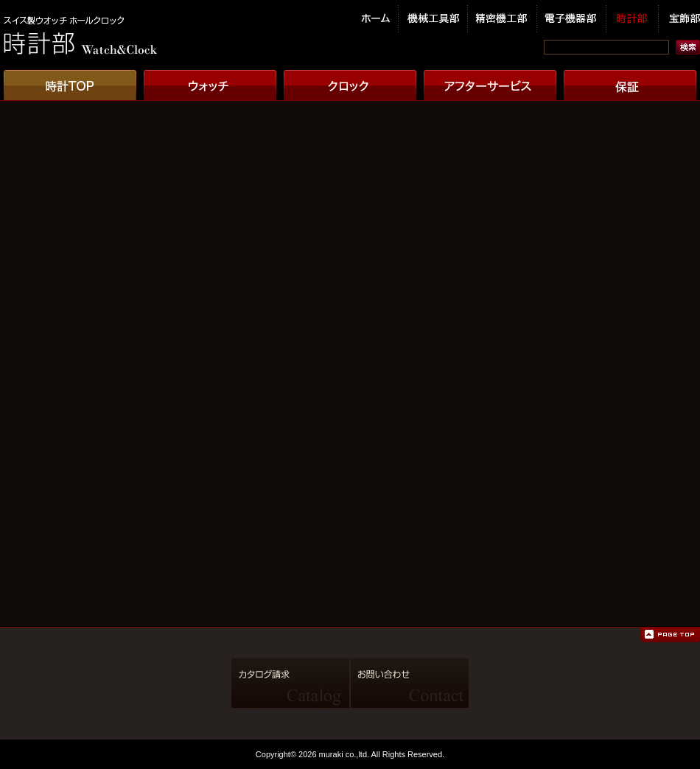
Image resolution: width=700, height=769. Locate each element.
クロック (350, 84)
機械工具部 (433, 20)
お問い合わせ (410, 683)
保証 (630, 84)
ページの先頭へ (671, 635)
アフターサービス (490, 84)
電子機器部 (572, 20)
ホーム (380, 20)
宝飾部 (679, 20)
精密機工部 (503, 20)
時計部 (633, 20)
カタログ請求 (290, 683)
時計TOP (70, 84)
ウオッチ (210, 84)
